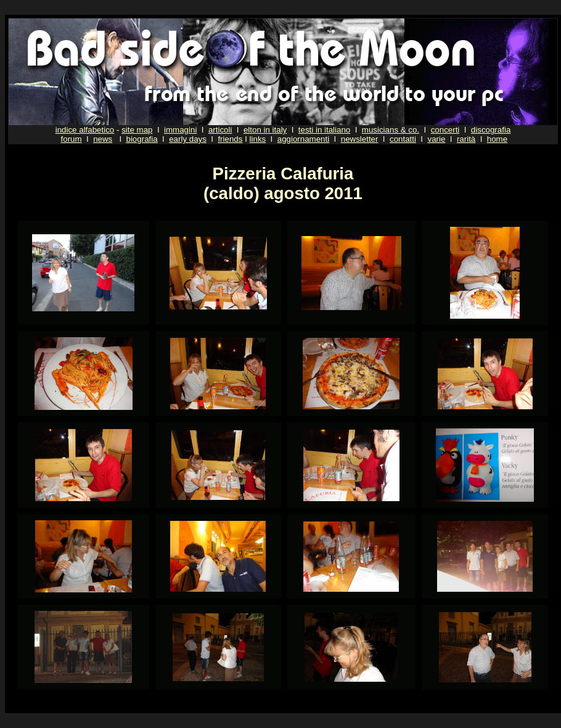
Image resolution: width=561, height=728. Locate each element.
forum (72, 139)
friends (230, 139)
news (103, 139)
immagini (180, 130)
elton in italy (265, 130)
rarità (466, 139)
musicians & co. (391, 130)
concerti (445, 130)
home (497, 139)
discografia (491, 130)
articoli (220, 130)
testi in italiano (324, 130)
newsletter (360, 139)
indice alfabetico (85, 130)
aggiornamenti (303, 139)
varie (436, 139)
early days (188, 139)
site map (137, 130)
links (258, 139)
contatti (403, 139)
